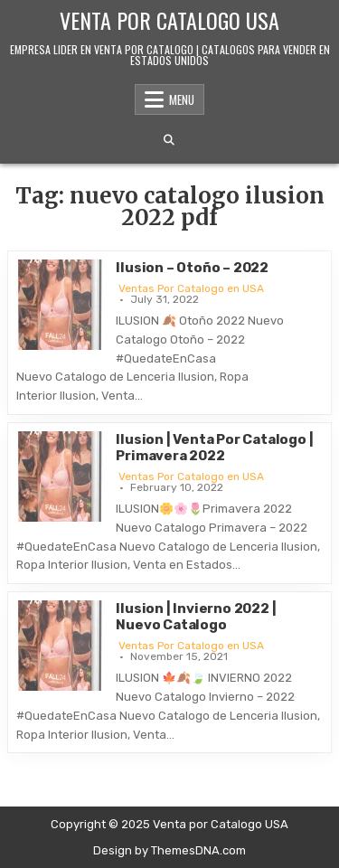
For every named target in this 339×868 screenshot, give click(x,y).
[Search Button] (169, 140)
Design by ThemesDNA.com (169, 850)
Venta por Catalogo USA (169, 20)
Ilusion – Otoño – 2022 (192, 268)
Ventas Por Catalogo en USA (191, 288)
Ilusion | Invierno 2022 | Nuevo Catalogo (196, 617)
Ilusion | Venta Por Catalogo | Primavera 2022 (214, 448)
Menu (182, 99)
